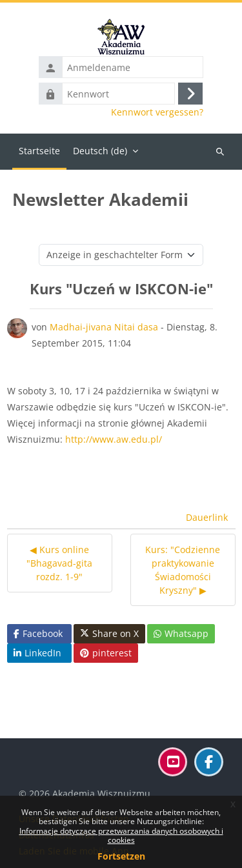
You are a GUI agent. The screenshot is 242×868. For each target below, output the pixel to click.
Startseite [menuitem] (39, 151)
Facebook (38, 633)
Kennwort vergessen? (157, 112)
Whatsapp (181, 633)
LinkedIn (37, 653)
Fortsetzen (121, 856)
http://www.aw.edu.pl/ (114, 439)
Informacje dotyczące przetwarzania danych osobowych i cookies (121, 835)
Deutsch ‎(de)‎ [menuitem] (100, 151)
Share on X (109, 634)
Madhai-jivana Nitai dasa (104, 327)
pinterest (106, 653)
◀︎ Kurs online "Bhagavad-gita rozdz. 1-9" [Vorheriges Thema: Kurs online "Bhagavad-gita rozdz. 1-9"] (59, 563)
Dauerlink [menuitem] (207, 517)
